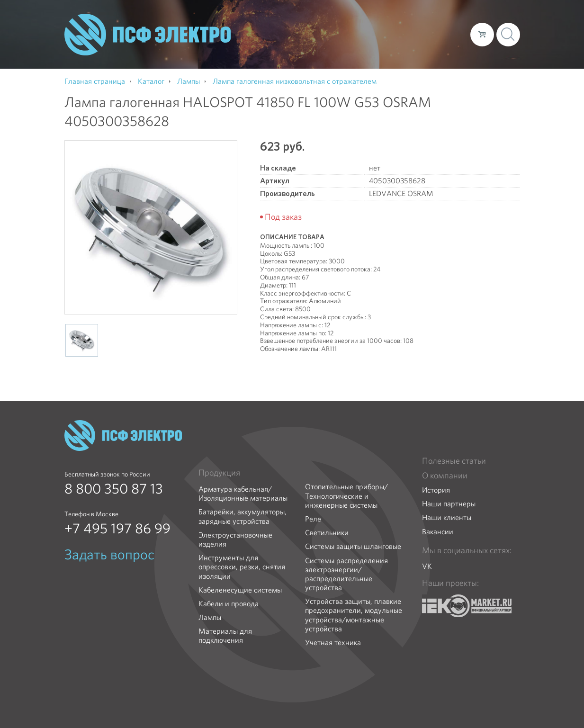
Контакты (445, 34)
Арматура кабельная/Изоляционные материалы (243, 494)
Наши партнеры (449, 504)
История (436, 490)
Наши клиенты (447, 517)
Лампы (210, 617)
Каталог (328, 34)
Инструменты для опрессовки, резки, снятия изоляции (242, 567)
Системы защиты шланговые (353, 546)
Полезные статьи (454, 461)
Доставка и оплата (385, 34)
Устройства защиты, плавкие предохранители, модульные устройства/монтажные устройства (354, 615)
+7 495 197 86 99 (117, 529)
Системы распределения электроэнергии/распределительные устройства (346, 574)
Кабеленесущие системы (240, 590)
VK (427, 566)
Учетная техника (333, 643)
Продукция (219, 473)
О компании (282, 34)
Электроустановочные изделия (235, 539)
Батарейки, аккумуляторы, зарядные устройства (243, 516)
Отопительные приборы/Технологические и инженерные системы (346, 496)
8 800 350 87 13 (114, 489)
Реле (313, 519)
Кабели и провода (229, 604)
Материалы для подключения (225, 636)
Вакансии (438, 532)
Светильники (327, 533)
